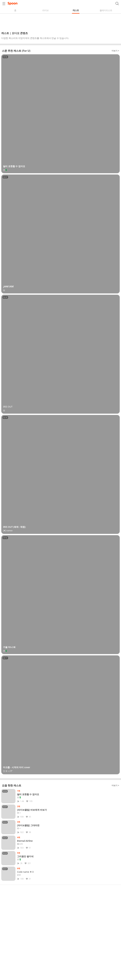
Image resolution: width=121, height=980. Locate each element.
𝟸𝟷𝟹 (19, 875)
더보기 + (115, 51)
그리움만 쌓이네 (25, 856)
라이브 (45, 10)
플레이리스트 (106, 10)
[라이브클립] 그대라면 (28, 825)
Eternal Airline (25, 841)
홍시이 (20, 844)
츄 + (19, 813)
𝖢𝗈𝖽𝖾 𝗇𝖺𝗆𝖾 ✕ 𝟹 (25, 872)
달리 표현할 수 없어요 (28, 794)
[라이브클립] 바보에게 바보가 (32, 810)
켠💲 (19, 797)
